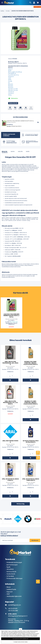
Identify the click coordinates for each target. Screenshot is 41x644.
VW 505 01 (11, 93)
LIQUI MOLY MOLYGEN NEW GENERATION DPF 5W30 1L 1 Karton (11, 316)
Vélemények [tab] (5, 153)
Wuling (10, 95)
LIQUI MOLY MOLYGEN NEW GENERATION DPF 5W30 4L (20, 121)
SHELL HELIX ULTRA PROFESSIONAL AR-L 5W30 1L (10, 363)
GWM (10, 78)
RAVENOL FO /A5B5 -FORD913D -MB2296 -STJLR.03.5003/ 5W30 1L (31, 403)
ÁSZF (8, 594)
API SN (10, 70)
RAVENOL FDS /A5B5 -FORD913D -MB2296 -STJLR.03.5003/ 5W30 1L (31, 363)
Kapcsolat (10, 592)
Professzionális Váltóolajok (14, 578)
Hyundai (10, 81)
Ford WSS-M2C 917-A (13, 75)
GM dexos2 (11, 77)
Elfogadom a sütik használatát (21, 639)
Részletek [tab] (5, 151)
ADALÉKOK (10, 569)
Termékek (8, 11)
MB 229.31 (11, 84)
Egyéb (8, 567)
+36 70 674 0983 (13, 611)
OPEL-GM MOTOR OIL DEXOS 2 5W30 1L (10, 480)
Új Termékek (10, 576)
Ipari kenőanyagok (12, 565)
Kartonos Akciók (11, 572)
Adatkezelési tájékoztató (14, 596)
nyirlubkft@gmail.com (14, 605)
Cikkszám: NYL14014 (11, 122)
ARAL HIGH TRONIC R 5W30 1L (10, 441)
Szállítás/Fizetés (11, 589)
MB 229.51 (11, 86)
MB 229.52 (11, 87)
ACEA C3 (10, 69)
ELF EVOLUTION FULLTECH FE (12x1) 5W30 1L (31, 441)
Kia (9, 83)
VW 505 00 (11, 92)
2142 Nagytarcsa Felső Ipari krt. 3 (18, 616)
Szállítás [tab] (20, 151)
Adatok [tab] (13, 151)
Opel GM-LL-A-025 (13, 89)
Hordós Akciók (11, 574)
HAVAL (10, 80)
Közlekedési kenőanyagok (14, 562)
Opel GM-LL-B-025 (13, 90)
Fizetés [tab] (28, 151)
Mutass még (20, 504)
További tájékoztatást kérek (20, 642)
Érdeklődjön (13, 103)
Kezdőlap (2, 11)
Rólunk (9, 587)
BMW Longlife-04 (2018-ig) (15, 72)
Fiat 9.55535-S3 (12, 73)
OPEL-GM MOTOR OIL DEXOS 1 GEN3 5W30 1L (31, 480)
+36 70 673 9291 (13, 609)
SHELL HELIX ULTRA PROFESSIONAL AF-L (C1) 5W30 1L (10, 403)
